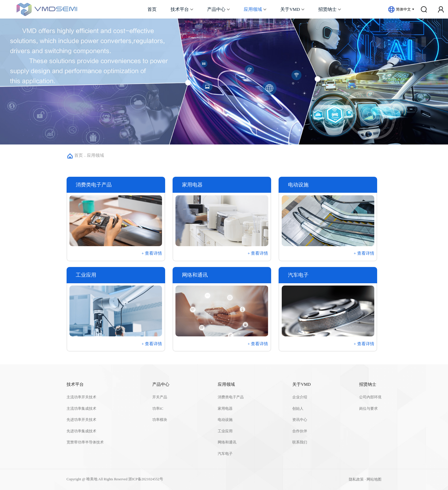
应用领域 (253, 9)
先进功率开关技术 (81, 420)
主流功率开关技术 (81, 397)
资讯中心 (300, 420)
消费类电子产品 (231, 397)
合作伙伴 (300, 431)
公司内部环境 (370, 397)
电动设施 (225, 420)
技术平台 (180, 9)
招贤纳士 (327, 9)
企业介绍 (300, 397)
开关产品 (160, 397)
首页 (152, 9)
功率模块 (160, 420)
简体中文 (403, 9)
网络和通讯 (227, 442)
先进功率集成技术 (81, 431)
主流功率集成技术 (81, 409)
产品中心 (216, 9)
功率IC (158, 409)
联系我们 (300, 442)
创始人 (298, 409)
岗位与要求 (368, 409)
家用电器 (225, 409)
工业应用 (225, 431)
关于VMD (290, 9)
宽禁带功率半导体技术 (85, 442)
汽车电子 (225, 454)
